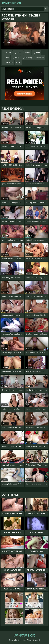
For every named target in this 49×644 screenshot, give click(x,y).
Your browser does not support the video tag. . (24, 36)
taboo (19, 53)
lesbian (41, 58)
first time (9, 63)
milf (29, 53)
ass (20, 63)
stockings (29, 58)
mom (38, 53)
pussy (17, 58)
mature (8, 53)
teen (7, 58)
